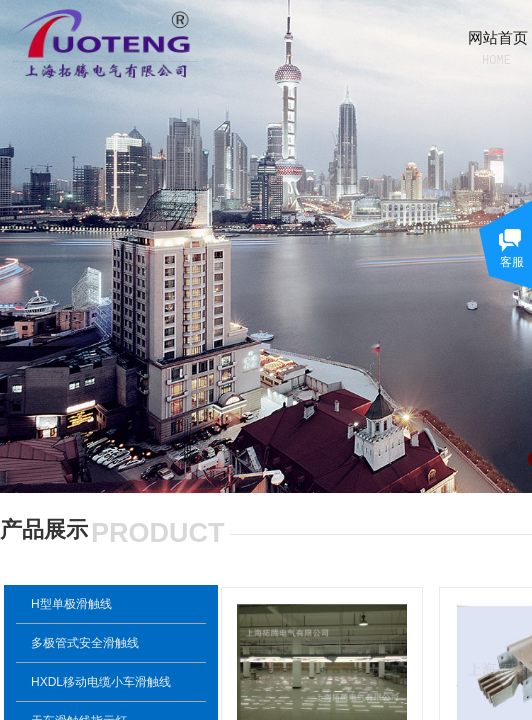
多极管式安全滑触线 (85, 643)
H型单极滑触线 (71, 604)
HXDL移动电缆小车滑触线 (101, 682)
